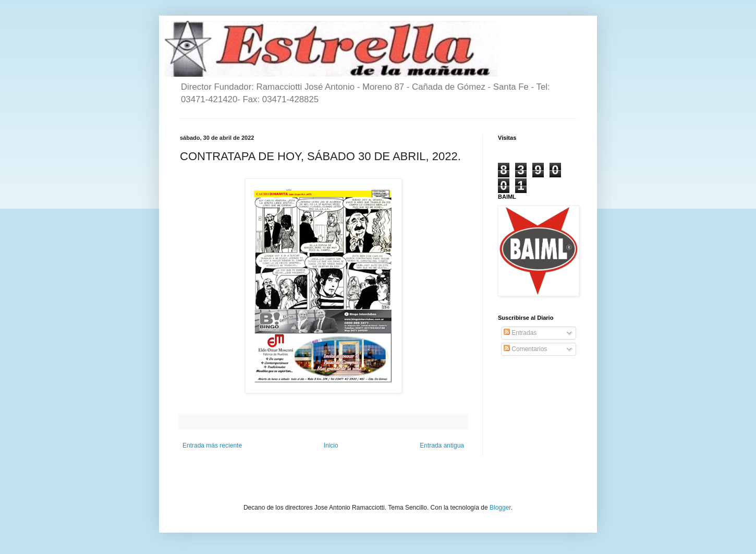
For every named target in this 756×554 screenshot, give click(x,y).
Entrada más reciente (212, 445)
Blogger (500, 508)
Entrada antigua (442, 445)
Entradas (520, 333)
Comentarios (525, 349)
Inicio (331, 445)
